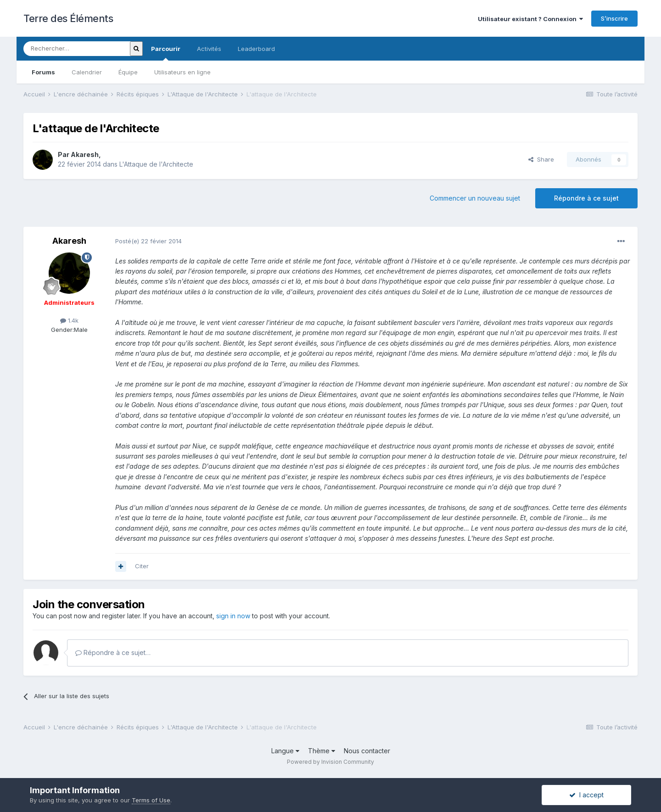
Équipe (128, 72)
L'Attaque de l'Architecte (156, 164)
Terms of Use (151, 800)
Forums (43, 72)
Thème (322, 751)
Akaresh (85, 154)
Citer (142, 566)
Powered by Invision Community (330, 762)
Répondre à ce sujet (586, 198)
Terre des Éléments (68, 18)
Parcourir (166, 53)
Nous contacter (367, 751)
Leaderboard (256, 49)
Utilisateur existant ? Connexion (530, 19)
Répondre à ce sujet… (113, 652)
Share (541, 159)
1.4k (69, 320)
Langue (285, 751)
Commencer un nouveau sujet (475, 198)
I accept (586, 795)
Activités (209, 49)
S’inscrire (614, 18)
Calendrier (87, 72)
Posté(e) (148, 241)
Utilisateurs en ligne (182, 72)
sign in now (233, 616)
